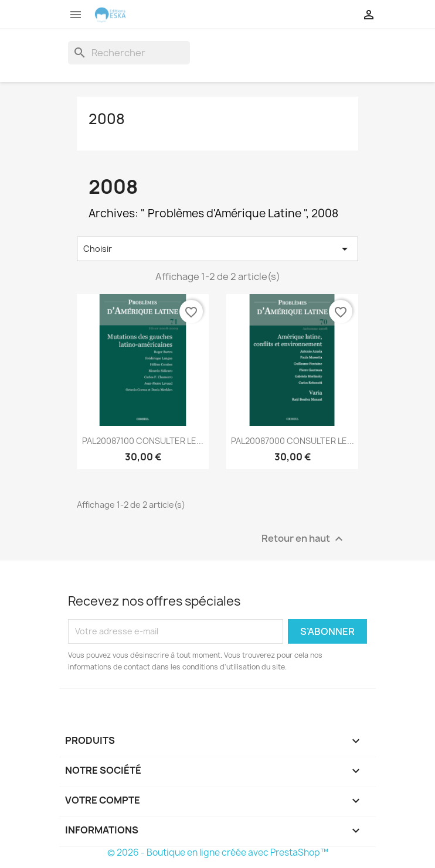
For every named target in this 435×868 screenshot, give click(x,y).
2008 (107, 119)
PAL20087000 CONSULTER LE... (293, 441)
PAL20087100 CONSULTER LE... (143, 441)
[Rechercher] (129, 53)
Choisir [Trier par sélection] (217, 249)
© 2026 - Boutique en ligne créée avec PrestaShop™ (218, 852)
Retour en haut (304, 539)
